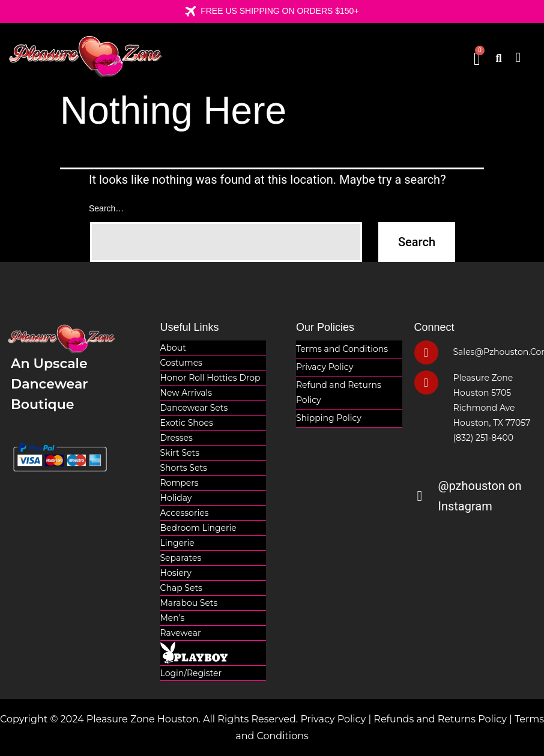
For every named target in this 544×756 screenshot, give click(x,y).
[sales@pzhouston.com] (426, 352)
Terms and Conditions (342, 349)
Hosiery (176, 573)
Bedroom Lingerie (198, 528)
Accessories (185, 513)
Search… (106, 208)
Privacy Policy (325, 367)
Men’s (173, 618)
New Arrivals (186, 393)
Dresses (177, 438)
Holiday (176, 498)
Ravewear (181, 633)
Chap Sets (181, 588)
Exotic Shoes (187, 423)
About (173, 348)
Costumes (181, 363)
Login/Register (191, 673)
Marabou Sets (189, 603)
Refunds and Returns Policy (440, 719)
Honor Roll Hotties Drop (210, 378)
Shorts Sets (184, 468)
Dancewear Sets (194, 408)
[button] (518, 57)
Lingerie (177, 543)
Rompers (180, 483)
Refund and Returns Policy (339, 392)
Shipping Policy (329, 418)
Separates (181, 558)
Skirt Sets (180, 453)
